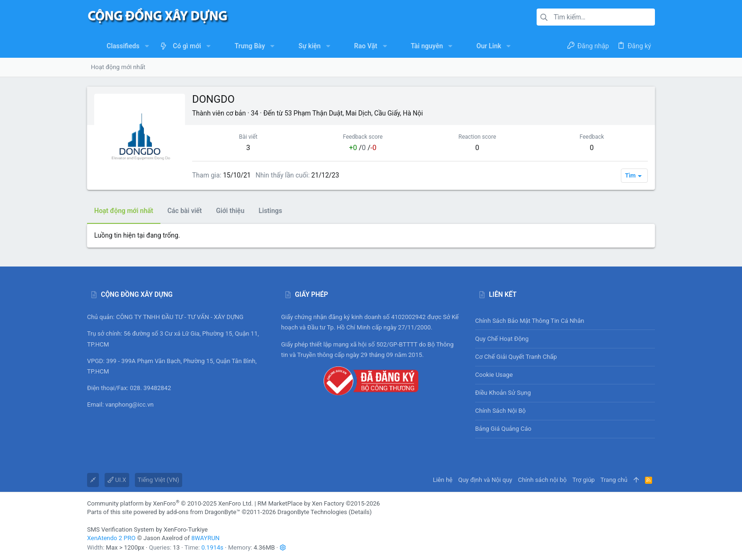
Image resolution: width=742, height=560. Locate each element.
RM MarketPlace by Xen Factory (319, 503)
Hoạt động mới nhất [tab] (124, 211)
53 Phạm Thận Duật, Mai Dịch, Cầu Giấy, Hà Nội (354, 113)
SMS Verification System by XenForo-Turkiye (147, 529)
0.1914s (212, 547)
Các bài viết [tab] (185, 211)
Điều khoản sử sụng (503, 393)
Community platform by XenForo (170, 503)
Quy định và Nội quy (485, 480)
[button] (147, 46)
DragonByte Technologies (312, 512)
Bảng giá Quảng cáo (503, 429)
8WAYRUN (205, 538)
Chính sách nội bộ (500, 411)
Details (360, 512)
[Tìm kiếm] (596, 17)
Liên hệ (443, 480)
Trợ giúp (584, 480)
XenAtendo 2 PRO (111, 538)
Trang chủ (614, 480)
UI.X (117, 480)
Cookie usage (494, 375)
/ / (363, 148)
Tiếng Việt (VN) (159, 480)
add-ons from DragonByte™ (203, 512)
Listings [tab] (270, 211)
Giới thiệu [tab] (230, 211)
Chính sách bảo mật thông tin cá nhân (565, 321)
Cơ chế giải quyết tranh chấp (516, 357)
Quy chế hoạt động (565, 339)
